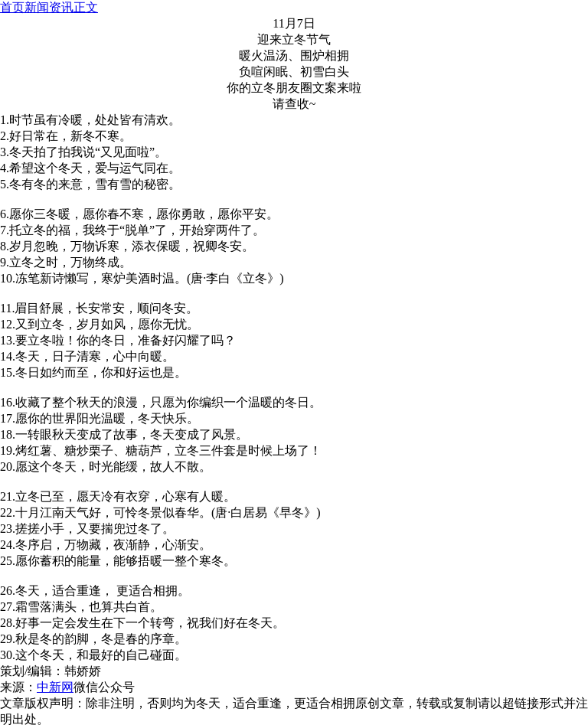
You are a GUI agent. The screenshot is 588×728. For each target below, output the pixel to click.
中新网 (55, 687)
